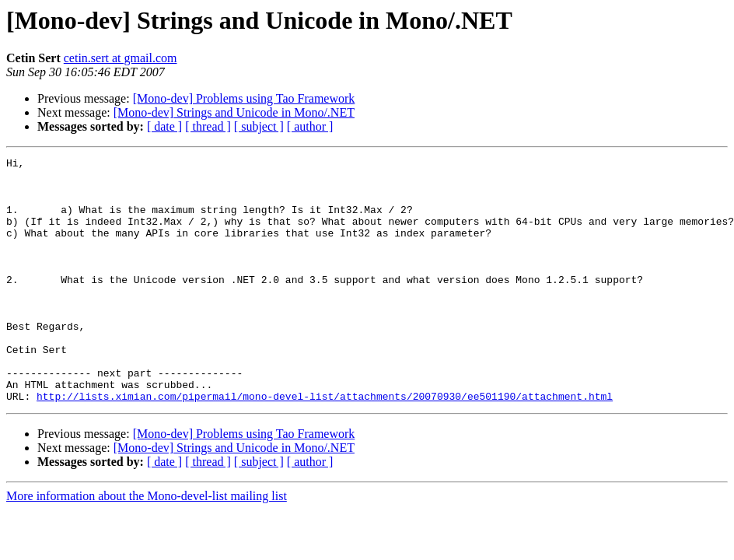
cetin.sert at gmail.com (121, 58)
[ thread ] (208, 126)
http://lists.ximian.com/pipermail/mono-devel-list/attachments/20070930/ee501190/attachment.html (325, 445)
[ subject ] (259, 126)
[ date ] (164, 126)
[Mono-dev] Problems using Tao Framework (244, 98)
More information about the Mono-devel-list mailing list (147, 545)
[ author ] (310, 126)
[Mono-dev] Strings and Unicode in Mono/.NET (234, 112)
